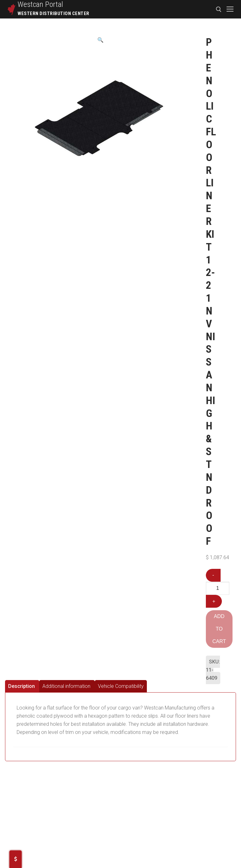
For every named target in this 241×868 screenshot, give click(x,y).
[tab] (22, 686)
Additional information (66, 686)
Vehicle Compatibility (121, 686)
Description (21, 686)
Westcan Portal (40, 4)
